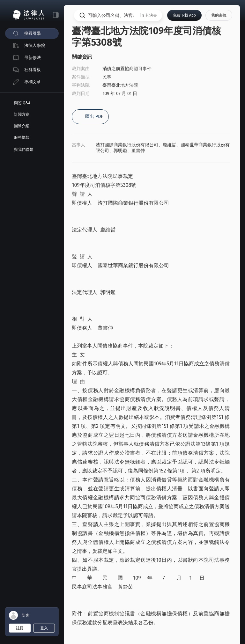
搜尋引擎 (33, 33)
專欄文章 (33, 82)
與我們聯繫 (24, 150)
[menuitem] (32, 33)
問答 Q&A (22, 103)
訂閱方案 (22, 114)
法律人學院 (35, 45)
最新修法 (33, 58)
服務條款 (22, 137)
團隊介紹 (22, 126)
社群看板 (33, 70)
